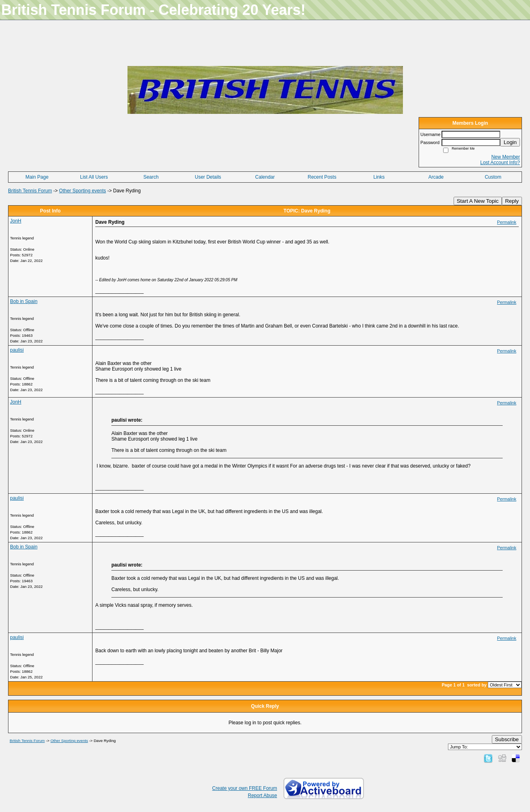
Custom (493, 177)
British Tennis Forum (30, 191)
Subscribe (507, 739)
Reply (512, 201)
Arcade (436, 177)
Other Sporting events (83, 191)
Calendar (265, 177)
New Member (506, 157)
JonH (16, 221)
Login (510, 142)
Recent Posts (322, 177)
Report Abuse (262, 796)
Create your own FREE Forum (245, 788)
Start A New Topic (478, 201)
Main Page (37, 177)
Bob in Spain (24, 301)
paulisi (17, 350)
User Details (208, 177)
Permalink (507, 222)
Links (379, 177)
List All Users (94, 177)
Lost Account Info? (500, 163)
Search (151, 177)
